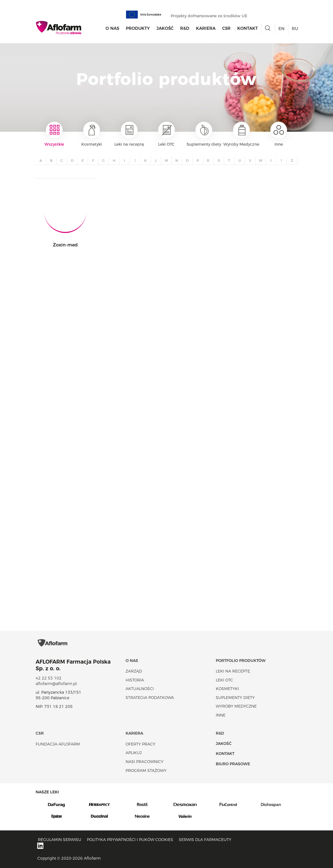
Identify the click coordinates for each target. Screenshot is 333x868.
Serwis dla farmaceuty (205, 840)
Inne (279, 134)
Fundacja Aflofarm (58, 744)
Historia (135, 680)
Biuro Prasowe (233, 764)
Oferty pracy (140, 744)
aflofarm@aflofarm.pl (56, 684)
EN (281, 29)
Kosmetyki (92, 134)
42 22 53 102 (49, 678)
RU (295, 29)
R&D (185, 28)
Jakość (165, 28)
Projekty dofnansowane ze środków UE (212, 16)
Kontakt (248, 28)
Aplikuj (134, 753)
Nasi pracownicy (145, 762)
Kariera (206, 28)
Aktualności (140, 689)
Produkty (138, 28)
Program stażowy (146, 771)
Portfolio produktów (241, 661)
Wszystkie (54, 134)
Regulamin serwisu (60, 840)
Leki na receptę (129, 134)
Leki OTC (166, 134)
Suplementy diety (204, 134)
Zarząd (134, 671)
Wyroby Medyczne (241, 134)
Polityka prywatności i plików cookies (130, 840)
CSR (226, 28)
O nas (112, 28)
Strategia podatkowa (150, 698)
